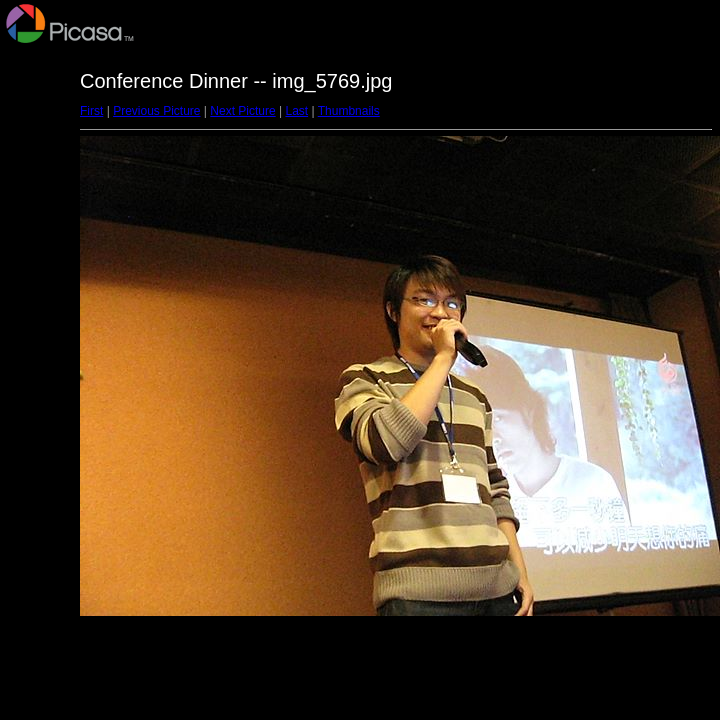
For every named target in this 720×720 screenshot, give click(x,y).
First (91, 111)
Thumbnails (349, 111)
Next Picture (242, 111)
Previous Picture (156, 111)
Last (296, 111)
